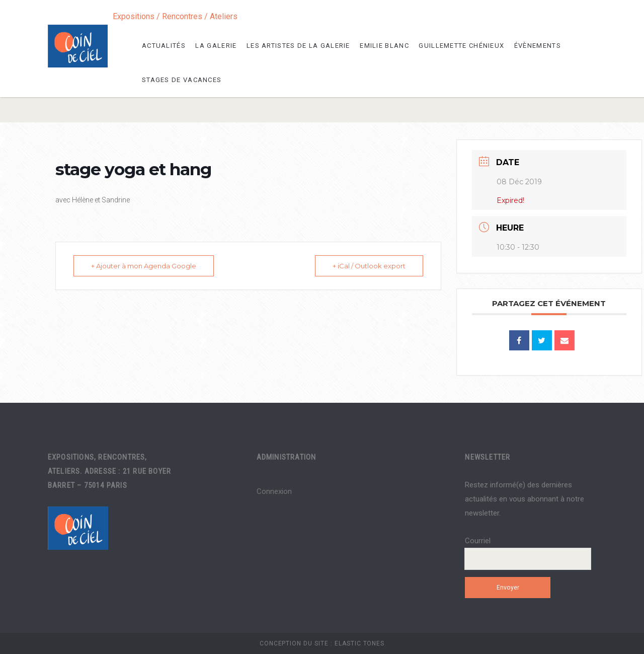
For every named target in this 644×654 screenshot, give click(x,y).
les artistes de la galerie (298, 46)
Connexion (274, 491)
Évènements (538, 46)
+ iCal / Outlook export (369, 266)
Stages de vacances (182, 80)
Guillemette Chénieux (461, 46)
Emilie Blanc (384, 46)
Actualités (164, 46)
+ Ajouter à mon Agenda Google (144, 266)
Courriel (478, 541)
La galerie (216, 46)
